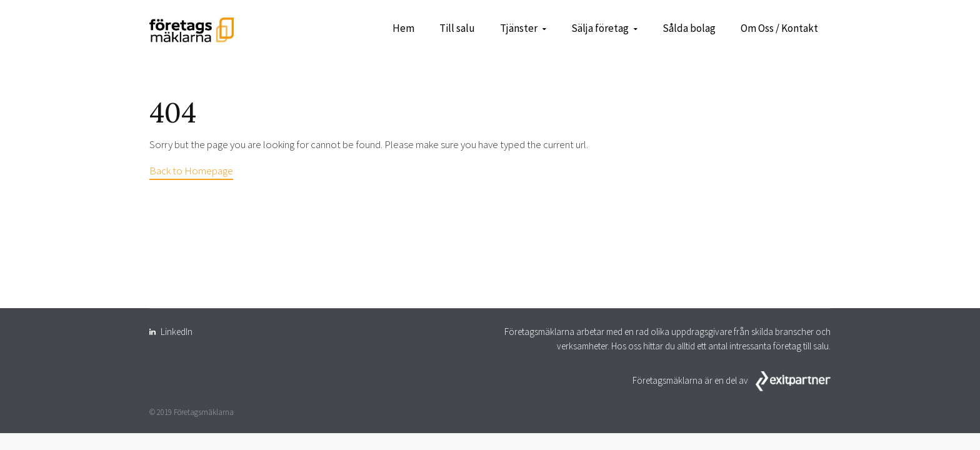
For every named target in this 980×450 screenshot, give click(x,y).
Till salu (457, 28)
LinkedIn (177, 332)
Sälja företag (600, 28)
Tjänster (519, 28)
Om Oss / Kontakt (779, 28)
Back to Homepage (191, 171)
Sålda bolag (689, 28)
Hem (403, 28)
